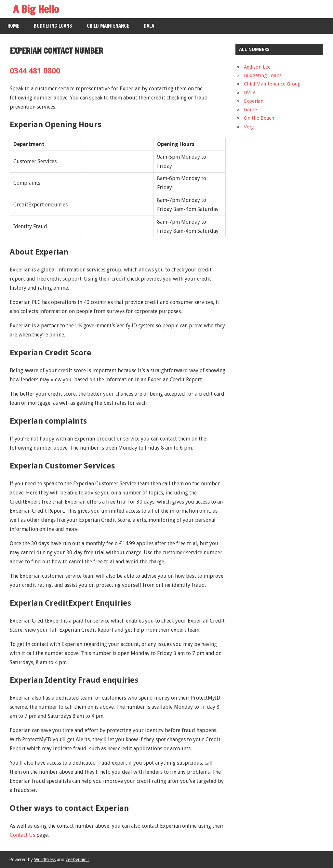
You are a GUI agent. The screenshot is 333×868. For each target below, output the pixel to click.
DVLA (149, 26)
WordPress (45, 860)
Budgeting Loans (53, 26)
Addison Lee (257, 67)
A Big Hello (36, 9)
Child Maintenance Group (272, 84)
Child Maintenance (108, 26)
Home (13, 26)
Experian (254, 101)
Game (250, 110)
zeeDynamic (78, 860)
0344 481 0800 (35, 71)
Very (249, 127)
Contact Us (22, 835)
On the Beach (259, 118)
